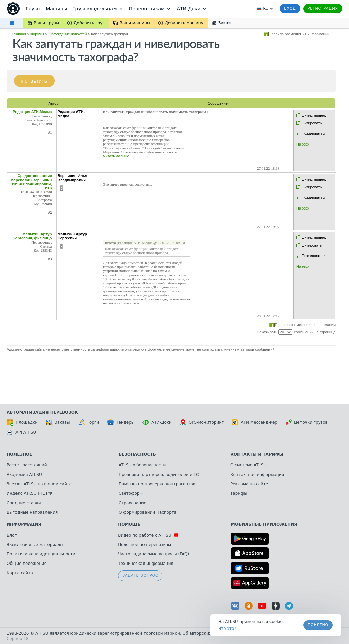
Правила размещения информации (299, 34)
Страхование (132, 503)
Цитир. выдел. (314, 115)
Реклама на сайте (249, 484)
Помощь (129, 524)
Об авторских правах (205, 633)
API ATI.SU (21, 432)
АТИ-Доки (157, 422)
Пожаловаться (314, 133)
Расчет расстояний (27, 465)
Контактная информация (257, 475)
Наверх (303, 144)
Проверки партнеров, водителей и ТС (159, 475)
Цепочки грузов (307, 422)
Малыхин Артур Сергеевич (72, 236)
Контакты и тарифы (257, 454)
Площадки (22, 422)
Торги (89, 422)
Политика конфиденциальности (41, 554)
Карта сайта (20, 573)
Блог (12, 535)
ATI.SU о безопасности (142, 465)
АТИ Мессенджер (255, 422)
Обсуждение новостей (68, 34)
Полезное (19, 454)
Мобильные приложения (264, 524)
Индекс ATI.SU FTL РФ (29, 493)
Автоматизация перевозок (42, 412)
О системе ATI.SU (248, 465)
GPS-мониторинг (202, 422)
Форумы (37, 34)
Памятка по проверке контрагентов (157, 484)
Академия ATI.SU (24, 475)
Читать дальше (116, 156)
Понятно (318, 625)
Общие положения (27, 563)
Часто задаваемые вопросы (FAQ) (153, 554)
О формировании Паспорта (148, 512)
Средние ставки (24, 503)
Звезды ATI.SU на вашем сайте (39, 484)
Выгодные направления (32, 512)
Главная (19, 34)
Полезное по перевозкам (145, 545)
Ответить (36, 81)
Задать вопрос (140, 575)
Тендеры (121, 422)
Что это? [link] (227, 629)
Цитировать (312, 123)
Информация (24, 524)
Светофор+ (131, 493)
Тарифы (239, 493)
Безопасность (137, 454)
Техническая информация (146, 563)
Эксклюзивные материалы (35, 545)
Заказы (58, 422)
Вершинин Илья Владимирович (72, 178)
